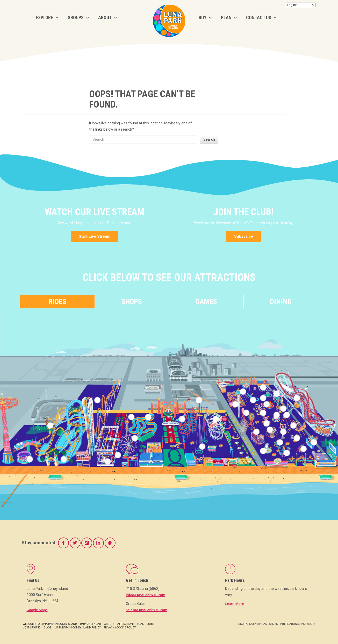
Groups (79, 17)
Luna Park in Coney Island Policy (77, 628)
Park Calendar (90, 624)
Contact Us (262, 17)
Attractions (126, 624)
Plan (229, 17)
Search (209, 139)
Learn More (234, 604)
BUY (206, 17)
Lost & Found (32, 628)
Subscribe (244, 236)
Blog (48, 628)
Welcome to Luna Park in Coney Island (50, 624)
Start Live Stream (95, 236)
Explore (48, 17)
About (108, 17)
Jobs (151, 624)
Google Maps (37, 610)
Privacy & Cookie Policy (120, 628)
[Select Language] (301, 5)
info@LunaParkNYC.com (146, 595)
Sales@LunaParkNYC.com (147, 610)
